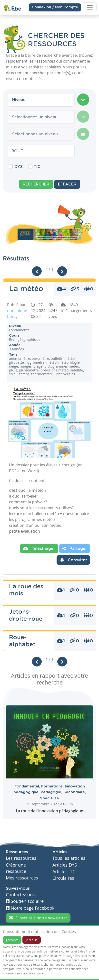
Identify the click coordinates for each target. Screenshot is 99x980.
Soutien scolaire (25, 901)
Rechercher (36, 184)
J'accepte (12, 940)
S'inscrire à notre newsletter (38, 918)
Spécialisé (49, 798)
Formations (53, 786)
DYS (19, 167)
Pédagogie (52, 792)
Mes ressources (22, 878)
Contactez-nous (22, 895)
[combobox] (41, 100)
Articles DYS (65, 865)
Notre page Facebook (30, 908)
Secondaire (75, 792)
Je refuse (32, 940)
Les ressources (21, 858)
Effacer (67, 184)
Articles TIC (64, 872)
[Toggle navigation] (90, 7)
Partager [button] (75, 548)
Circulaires (63, 878)
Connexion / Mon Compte (55, 7)
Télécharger (39, 548)
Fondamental (28, 786)
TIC (37, 167)
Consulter (73, 560)
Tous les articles (69, 858)
